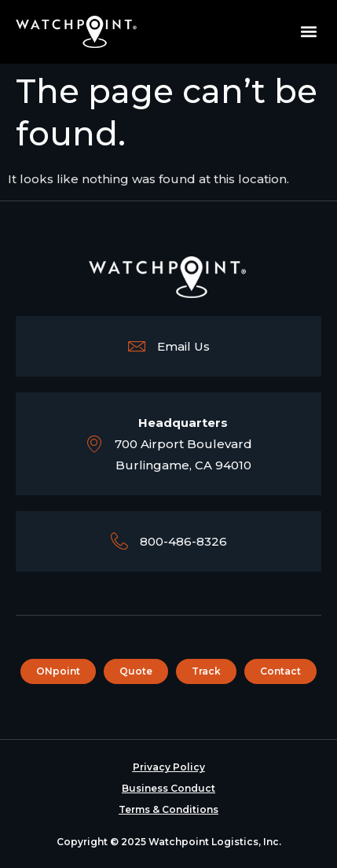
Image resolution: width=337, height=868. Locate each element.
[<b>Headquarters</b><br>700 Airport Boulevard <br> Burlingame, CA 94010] (94, 443)
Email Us (183, 346)
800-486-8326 (183, 541)
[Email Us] (137, 346)
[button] (308, 32)
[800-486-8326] (119, 541)
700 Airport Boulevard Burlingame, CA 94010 (183, 444)
